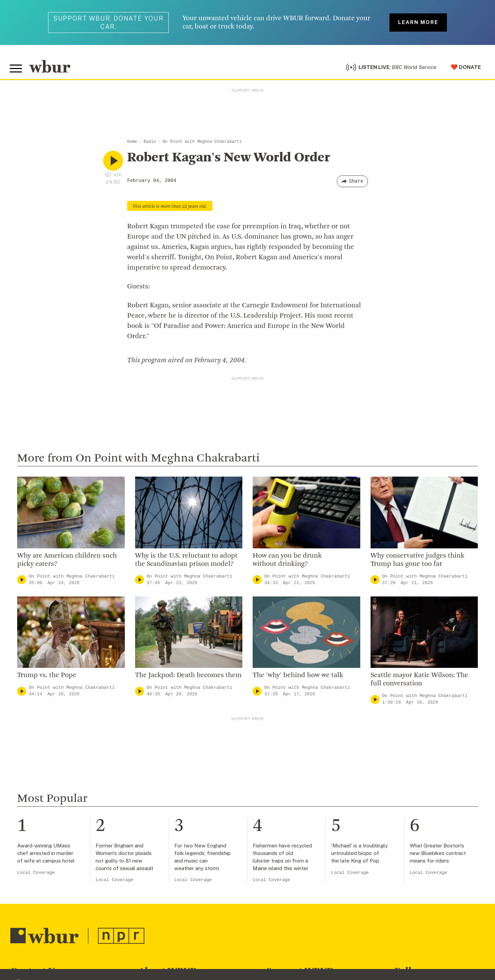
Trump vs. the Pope (47, 677)
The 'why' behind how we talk (298, 677)
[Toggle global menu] (16, 70)
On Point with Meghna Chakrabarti (202, 144)
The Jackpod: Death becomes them (188, 677)
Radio (150, 144)
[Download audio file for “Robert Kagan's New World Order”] (108, 176)
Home (132, 144)
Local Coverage (36, 874)
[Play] (22, 582)
